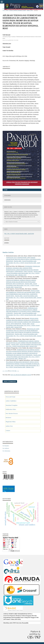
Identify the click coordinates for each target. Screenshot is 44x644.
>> (18, 371)
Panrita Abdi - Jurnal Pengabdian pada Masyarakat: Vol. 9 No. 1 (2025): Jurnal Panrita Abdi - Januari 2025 (24, 315)
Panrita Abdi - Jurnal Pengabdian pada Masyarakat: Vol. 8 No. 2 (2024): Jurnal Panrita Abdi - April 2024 (23, 263)
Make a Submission (10, 381)
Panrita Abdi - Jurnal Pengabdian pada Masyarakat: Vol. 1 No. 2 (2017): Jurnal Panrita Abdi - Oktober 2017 (23, 357)
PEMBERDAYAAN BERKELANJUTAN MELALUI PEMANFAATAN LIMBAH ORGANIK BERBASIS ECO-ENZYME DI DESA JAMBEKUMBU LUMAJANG (23, 311)
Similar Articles (8, 252)
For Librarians (6, 451)
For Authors (6, 448)
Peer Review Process (12, 413)
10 (15, 371)
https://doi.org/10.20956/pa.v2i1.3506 (16, 56)
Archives (10, 9)
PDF (6, 190)
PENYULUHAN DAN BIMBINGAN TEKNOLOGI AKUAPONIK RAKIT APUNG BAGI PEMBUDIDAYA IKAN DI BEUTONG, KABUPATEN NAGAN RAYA (23, 293)
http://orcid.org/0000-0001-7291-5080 (10, 40)
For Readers (6, 446)
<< (3, 371)
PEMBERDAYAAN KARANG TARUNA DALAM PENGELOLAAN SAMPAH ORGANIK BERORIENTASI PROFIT (23, 343)
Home (4, 9)
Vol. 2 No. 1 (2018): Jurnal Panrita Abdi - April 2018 (18, 11)
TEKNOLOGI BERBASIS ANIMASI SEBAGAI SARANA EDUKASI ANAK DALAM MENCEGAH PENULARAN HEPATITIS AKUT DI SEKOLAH (21, 282)
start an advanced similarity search (21, 375)
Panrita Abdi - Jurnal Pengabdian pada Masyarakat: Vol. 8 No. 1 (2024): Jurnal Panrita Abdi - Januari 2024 (22, 285)
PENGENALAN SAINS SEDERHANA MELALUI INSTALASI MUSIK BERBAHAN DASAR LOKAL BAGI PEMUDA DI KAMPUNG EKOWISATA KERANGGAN (23, 331)
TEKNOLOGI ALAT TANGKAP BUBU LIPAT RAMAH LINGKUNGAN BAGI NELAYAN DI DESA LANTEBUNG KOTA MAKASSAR (23, 259)
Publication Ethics (11, 409)
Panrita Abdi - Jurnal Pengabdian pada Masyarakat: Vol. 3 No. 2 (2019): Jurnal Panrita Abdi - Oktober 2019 (24, 273)
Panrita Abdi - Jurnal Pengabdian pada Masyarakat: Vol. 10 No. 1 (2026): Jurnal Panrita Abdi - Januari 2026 (23, 325)
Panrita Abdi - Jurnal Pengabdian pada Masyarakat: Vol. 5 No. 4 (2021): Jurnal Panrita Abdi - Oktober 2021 (23, 366)
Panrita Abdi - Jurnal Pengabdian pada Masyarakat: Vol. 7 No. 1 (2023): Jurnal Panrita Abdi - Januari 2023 (24, 298)
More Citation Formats (12, 222)
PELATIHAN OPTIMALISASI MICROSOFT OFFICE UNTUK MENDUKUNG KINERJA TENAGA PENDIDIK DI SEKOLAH (23, 363)
